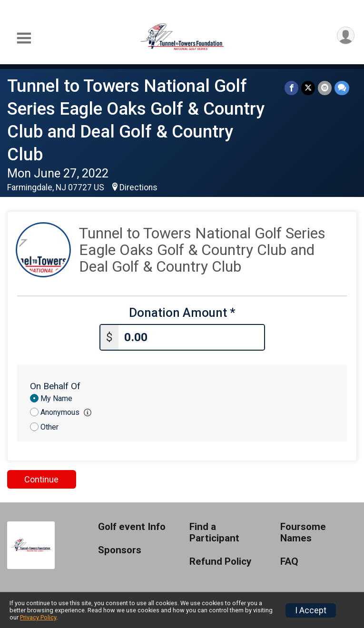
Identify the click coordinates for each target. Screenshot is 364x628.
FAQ (289, 562)
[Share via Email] (325, 88)
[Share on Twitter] (308, 88)
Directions (138, 187)
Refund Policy (220, 562)
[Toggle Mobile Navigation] (24, 38)
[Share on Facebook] (291, 88)
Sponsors (120, 550)
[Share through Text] (342, 88)
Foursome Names (303, 533)
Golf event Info (132, 527)
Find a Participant (214, 533)
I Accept (311, 610)
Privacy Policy (38, 617)
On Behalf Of (55, 386)
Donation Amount (182, 313)
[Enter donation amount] (191, 338)
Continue (41, 479)
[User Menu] (346, 35)
